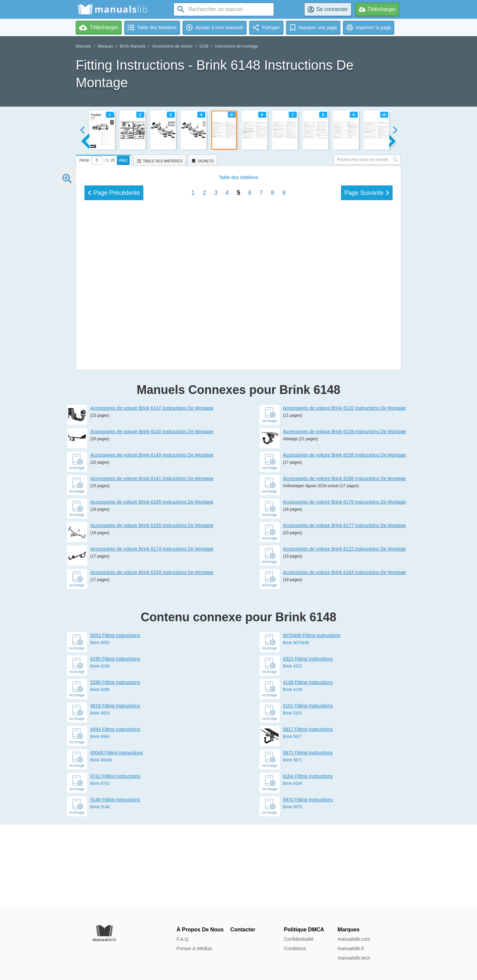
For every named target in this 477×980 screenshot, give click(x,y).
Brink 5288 (100, 772)
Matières (238, 394)
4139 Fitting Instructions (308, 765)
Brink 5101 (293, 796)
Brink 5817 (293, 819)
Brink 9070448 (296, 726)
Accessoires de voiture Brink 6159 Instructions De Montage (152, 655)
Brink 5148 (100, 890)
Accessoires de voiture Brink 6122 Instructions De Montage (345, 632)
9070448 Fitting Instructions (312, 718)
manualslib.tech (354, 958)
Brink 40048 (101, 843)
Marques (105, 46)
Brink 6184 (293, 866)
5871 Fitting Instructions (308, 835)
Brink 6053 (100, 726)
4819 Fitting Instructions (115, 789)
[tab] (105, 159)
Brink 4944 (100, 819)
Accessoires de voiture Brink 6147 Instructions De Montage (152, 491)
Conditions (295, 948)
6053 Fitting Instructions (115, 718)
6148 (204, 46)
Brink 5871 (293, 843)
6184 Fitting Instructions (308, 859)
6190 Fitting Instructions (115, 742)
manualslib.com (354, 939)
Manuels (83, 46)
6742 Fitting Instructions (115, 859)
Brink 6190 (100, 749)
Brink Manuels (133, 46)
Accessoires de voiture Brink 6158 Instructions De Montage (345, 538)
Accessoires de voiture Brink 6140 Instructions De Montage (152, 514)
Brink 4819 (100, 796)
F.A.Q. (183, 939)
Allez (123, 160)
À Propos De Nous (200, 930)
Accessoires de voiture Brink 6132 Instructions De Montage (345, 491)
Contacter (243, 930)
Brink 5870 (293, 890)
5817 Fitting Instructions (308, 812)
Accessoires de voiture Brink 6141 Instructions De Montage (152, 561)
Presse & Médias (194, 948)
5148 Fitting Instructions (115, 882)
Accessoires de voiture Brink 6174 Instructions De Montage (152, 632)
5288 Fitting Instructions (115, 765)
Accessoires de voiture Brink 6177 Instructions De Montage (345, 608)
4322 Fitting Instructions (308, 742)
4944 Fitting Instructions (115, 812)
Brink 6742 (100, 866)
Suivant (367, 410)
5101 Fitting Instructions (308, 789)
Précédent (114, 410)
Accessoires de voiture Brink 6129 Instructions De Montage (345, 514)
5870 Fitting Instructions (308, 882)
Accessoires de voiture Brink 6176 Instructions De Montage (345, 585)
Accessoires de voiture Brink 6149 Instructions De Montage (152, 538)
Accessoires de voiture (172, 46)
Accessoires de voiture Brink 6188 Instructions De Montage (345, 561)
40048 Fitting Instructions (117, 835)
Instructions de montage (236, 46)
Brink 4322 (293, 749)
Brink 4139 (293, 772)
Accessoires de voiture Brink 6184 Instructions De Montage (345, 655)
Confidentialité (299, 939)
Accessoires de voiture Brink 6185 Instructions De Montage (152, 585)
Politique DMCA (304, 930)
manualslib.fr (351, 948)
